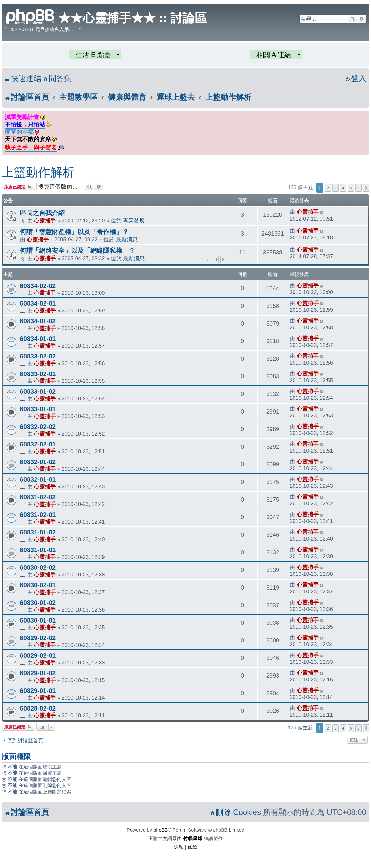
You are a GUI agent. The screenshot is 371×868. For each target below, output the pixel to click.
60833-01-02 (38, 391)
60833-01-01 (38, 409)
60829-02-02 (38, 638)
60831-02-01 (38, 515)
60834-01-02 (38, 321)
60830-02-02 (38, 567)
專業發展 (134, 221)
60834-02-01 (38, 303)
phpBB (161, 830)
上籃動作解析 (38, 172)
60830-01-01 (38, 620)
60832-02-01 (38, 444)
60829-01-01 (38, 691)
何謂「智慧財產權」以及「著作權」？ (74, 232)
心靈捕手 (45, 221)
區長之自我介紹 (42, 213)
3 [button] (335, 188)
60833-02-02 (38, 356)
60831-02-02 (38, 497)
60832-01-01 (38, 479)
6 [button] (358, 188)
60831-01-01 (38, 550)
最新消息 (127, 239)
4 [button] (343, 188)
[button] (366, 188)
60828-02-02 (38, 708)
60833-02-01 (38, 374)
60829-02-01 (38, 655)
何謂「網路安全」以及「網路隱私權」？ (77, 251)
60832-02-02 (38, 427)
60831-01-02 (38, 532)
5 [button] (351, 188)
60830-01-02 (38, 603)
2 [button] (328, 188)
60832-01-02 (38, 462)
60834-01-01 (38, 339)
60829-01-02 (38, 673)
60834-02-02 (38, 286)
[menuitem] (57, 79)
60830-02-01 (38, 585)
